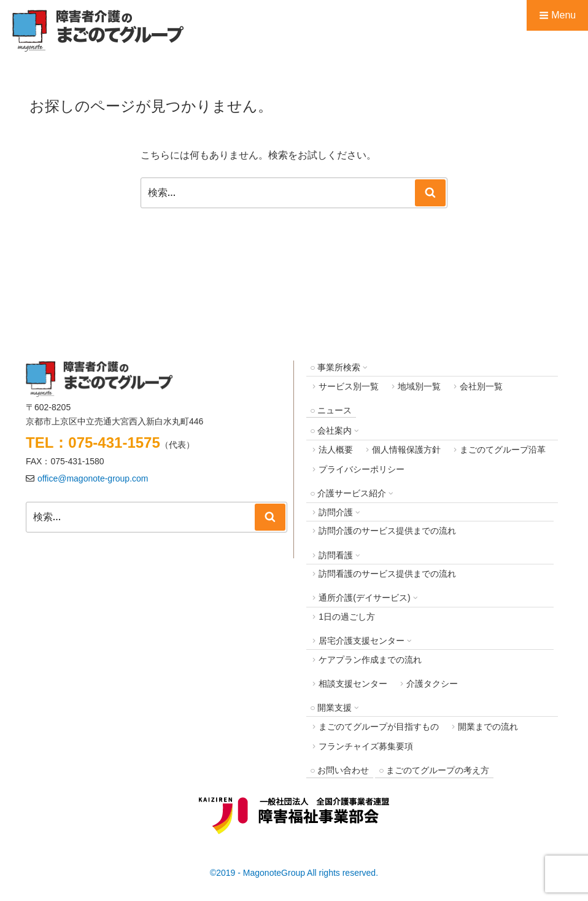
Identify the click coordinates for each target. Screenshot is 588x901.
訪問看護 (336, 555)
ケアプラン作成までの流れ (370, 660)
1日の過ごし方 (347, 617)
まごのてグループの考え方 (438, 770)
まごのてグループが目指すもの (379, 727)
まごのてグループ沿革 (503, 450)
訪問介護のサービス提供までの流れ (387, 531)
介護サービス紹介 (352, 493)
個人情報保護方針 (406, 450)
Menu (557, 15)
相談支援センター (353, 684)
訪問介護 (336, 512)
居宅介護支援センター (362, 641)
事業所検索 (339, 367)
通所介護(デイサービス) (364, 598)
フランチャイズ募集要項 (366, 746)
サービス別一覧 (349, 386)
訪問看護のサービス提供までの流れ (387, 574)
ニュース (335, 410)
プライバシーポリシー (362, 469)
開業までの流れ (488, 727)
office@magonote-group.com (93, 478)
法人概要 (336, 450)
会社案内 (335, 431)
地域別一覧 (419, 386)
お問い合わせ (343, 770)
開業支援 (335, 708)
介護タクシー (432, 684)
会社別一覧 (481, 386)
